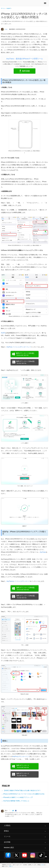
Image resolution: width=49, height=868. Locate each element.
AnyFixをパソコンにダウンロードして (19, 347)
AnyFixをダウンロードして (21, 756)
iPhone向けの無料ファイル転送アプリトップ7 (18, 797)
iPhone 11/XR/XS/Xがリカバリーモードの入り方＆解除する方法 (24, 794)
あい (7, 29)
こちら (42, 865)
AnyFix (3, 333)
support (9, 8)
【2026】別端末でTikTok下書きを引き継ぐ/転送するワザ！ (22, 790)
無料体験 (26, 71)
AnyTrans (43, 552)
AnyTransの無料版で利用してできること (16, 801)
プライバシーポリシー (41, 863)
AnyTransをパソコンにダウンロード (18, 581)
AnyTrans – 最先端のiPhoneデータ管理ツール (25, 59)
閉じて (11, 866)
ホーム (3, 8)
